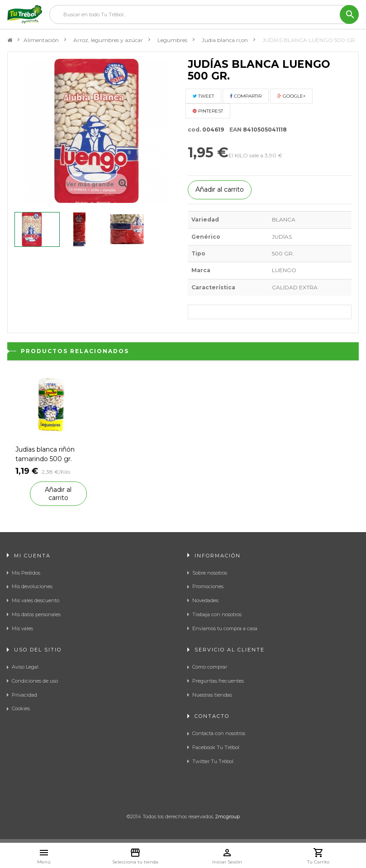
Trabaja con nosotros (217, 614)
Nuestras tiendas (212, 695)
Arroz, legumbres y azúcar (108, 40)
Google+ (291, 96)
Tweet (203, 96)
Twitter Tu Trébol (213, 761)
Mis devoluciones (32, 586)
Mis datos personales (36, 614)
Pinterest (208, 111)
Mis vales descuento (36, 600)
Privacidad (24, 695)
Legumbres (172, 40)
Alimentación (41, 40)
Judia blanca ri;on (225, 40)
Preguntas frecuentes (218, 681)
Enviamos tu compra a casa (225, 628)
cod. (194, 130)
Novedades (205, 600)
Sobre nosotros (210, 573)
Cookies (21, 708)
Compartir (246, 96)
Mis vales (22, 628)
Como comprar (210, 667)
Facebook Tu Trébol (216, 747)
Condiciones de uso (35, 681)
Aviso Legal (25, 667)
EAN (233, 130)
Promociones (208, 586)
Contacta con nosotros (219, 733)
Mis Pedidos (26, 573)
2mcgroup (228, 816)
